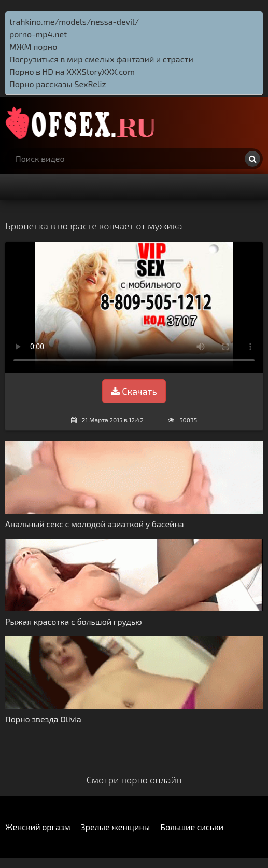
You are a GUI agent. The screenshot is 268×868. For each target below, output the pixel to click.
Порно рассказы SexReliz (58, 84)
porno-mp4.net (38, 34)
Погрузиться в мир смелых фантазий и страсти (101, 59)
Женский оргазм (38, 827)
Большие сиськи (192, 827)
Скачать (134, 391)
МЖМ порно (33, 46)
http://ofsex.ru (83, 122)
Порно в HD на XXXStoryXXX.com (72, 71)
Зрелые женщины (116, 827)
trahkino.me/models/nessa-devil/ (74, 22)
